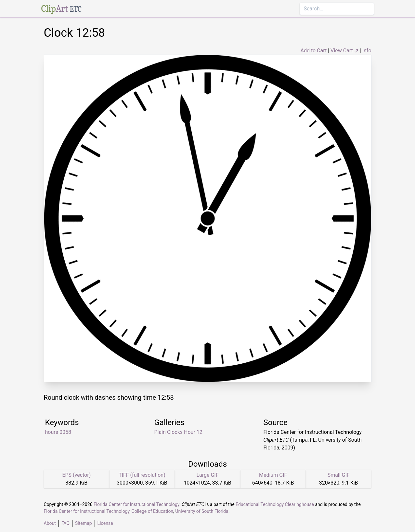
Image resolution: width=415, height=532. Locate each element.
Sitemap (83, 523)
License (105, 523)
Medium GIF (273, 475)
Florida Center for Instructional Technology (136, 504)
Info (367, 51)
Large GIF (207, 475)
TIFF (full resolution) (142, 475)
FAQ (65, 523)
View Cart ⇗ (344, 51)
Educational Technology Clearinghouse (275, 504)
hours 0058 (58, 432)
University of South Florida (202, 511)
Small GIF (339, 475)
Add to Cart (313, 51)
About (50, 523)
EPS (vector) (76, 475)
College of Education (153, 511)
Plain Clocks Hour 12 (178, 432)
